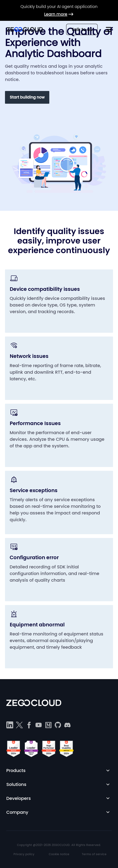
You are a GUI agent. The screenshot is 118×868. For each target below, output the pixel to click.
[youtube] (39, 725)
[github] (58, 725)
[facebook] (29, 725)
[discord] (67, 725)
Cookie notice (59, 854)
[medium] (48, 725)
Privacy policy (24, 854)
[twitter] (19, 725)
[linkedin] (10, 725)
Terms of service (94, 854)
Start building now (27, 97)
